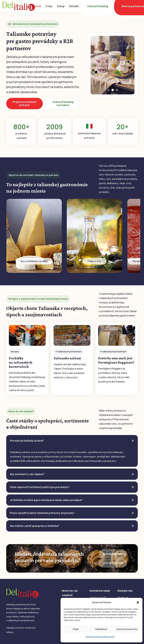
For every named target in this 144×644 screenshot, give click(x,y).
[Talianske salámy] (72, 359)
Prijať (76, 629)
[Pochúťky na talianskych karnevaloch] (27, 359)
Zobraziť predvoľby (127, 629)
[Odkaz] (34, 236)
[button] (138, 602)
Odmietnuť (101, 629)
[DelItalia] (19, 6)
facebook (123, 598)
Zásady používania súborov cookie (100, 637)
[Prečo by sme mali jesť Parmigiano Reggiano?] (117, 359)
